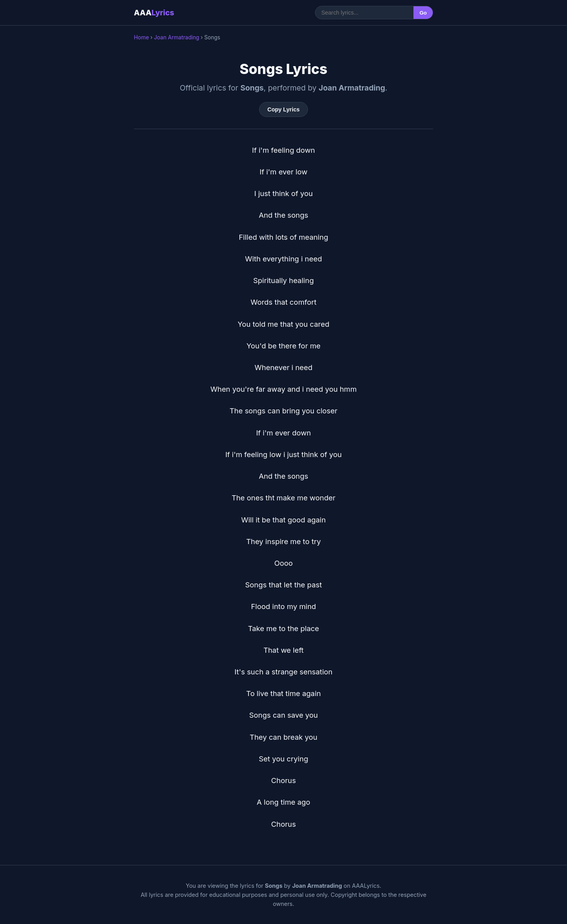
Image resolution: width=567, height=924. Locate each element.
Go (423, 13)
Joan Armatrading (177, 37)
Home (141, 37)
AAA (154, 13)
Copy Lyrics (283, 109)
